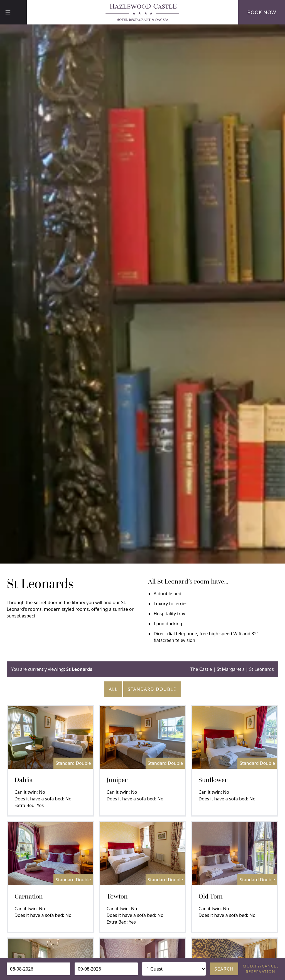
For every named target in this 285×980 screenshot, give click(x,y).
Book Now (262, 12)
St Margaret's (231, 669)
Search (224, 969)
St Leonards (262, 669)
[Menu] (13, 12)
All (113, 689)
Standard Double (152, 689)
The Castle (201, 669)
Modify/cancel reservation (261, 969)
